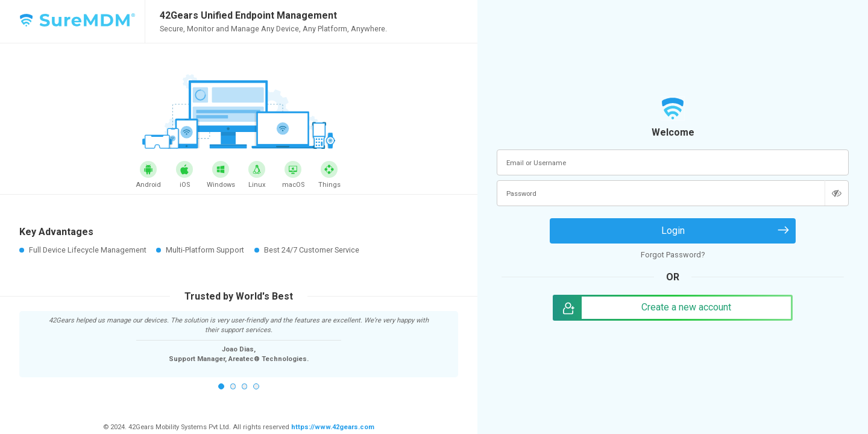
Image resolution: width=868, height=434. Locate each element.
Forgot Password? (673, 255)
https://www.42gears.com (332, 427)
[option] (239, 339)
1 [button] (221, 386)
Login (673, 231)
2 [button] (233, 386)
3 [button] (245, 386)
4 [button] (256, 386)
